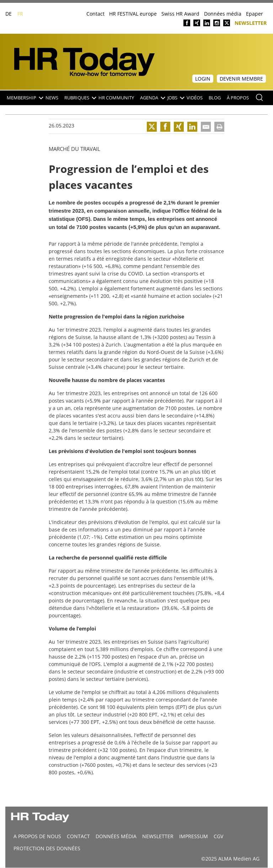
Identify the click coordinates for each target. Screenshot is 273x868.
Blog (215, 98)
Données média (223, 14)
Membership (25, 98)
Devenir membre (241, 79)
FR (20, 14)
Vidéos (195, 98)
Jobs (176, 98)
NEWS (52, 98)
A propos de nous (37, 836)
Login (203, 79)
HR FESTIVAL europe (133, 14)
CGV (218, 836)
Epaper (255, 14)
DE (9, 14)
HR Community (116, 98)
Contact (95, 14)
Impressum (194, 836)
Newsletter (251, 23)
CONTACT (78, 836)
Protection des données (47, 848)
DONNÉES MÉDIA (116, 836)
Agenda (152, 98)
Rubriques (80, 98)
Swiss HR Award (180, 14)
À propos (238, 98)
